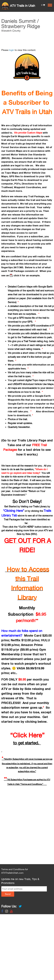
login (12, 50)
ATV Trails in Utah (18, 6)
